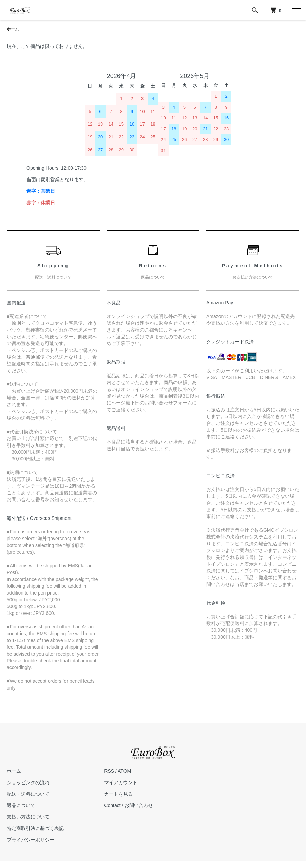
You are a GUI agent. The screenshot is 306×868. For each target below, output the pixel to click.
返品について (21, 805)
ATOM (124, 771)
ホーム (13, 29)
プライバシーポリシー (31, 840)
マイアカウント (121, 782)
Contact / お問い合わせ (129, 805)
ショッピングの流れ (28, 782)
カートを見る (118, 794)
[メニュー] (296, 10)
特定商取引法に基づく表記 (35, 828)
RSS (109, 771)
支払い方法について (28, 817)
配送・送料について (28, 794)
